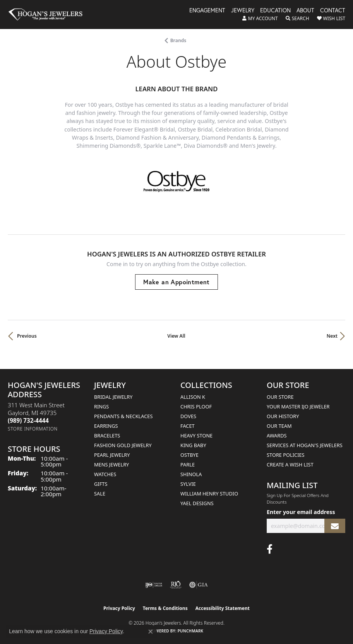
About (305, 11)
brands (178, 40)
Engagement (207, 11)
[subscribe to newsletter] (335, 526)
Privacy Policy (119, 608)
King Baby (193, 445)
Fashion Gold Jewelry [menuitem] (123, 445)
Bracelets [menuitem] (107, 436)
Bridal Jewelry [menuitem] (113, 397)
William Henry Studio (209, 494)
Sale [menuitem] (100, 494)
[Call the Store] (28, 420)
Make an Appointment (176, 282)
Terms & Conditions (165, 608)
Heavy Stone (196, 436)
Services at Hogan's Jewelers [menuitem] (305, 445)
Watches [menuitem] (105, 474)
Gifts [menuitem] (101, 484)
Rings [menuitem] (101, 407)
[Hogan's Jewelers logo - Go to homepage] (49, 15)
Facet (188, 426)
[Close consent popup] (151, 632)
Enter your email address (301, 512)
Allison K (193, 397)
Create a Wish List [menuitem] (290, 465)
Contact (333, 11)
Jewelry (243, 11)
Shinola (191, 474)
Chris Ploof (196, 407)
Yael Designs (197, 503)
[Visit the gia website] (199, 585)
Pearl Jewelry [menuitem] (112, 455)
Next (332, 336)
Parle (188, 465)
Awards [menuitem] (277, 436)
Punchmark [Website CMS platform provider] (191, 631)
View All (176, 336)
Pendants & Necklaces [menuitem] (123, 416)
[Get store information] (33, 429)
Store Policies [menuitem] (286, 455)
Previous (27, 336)
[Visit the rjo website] (176, 585)
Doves (188, 416)
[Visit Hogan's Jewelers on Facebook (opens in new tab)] (270, 549)
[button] (260, 19)
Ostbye (189, 455)
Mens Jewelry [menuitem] (111, 465)
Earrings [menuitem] (106, 426)
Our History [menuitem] (283, 416)
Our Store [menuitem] (280, 397)
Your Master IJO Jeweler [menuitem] (298, 407)
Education (275, 11)
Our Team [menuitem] (279, 426)
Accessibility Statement (223, 608)
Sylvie (188, 484)
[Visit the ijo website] (154, 585)
